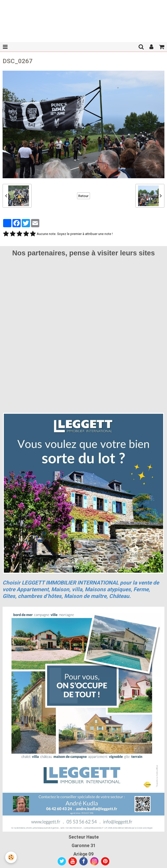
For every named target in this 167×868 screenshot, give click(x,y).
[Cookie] (11, 857)
